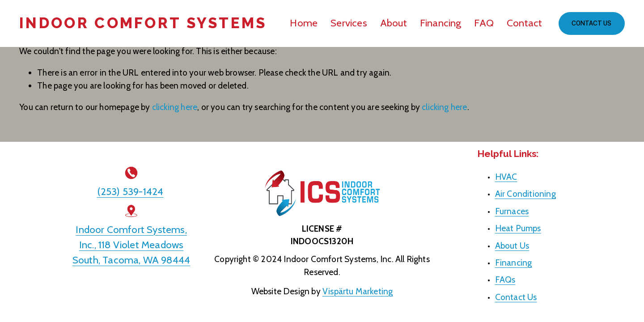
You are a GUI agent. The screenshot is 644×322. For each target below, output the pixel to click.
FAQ (484, 23)
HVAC (506, 177)
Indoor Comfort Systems (143, 23)
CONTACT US (591, 23)
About (394, 23)
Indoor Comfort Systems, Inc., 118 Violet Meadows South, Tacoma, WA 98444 (131, 245)
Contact (525, 23)
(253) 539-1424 (130, 191)
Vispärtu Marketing (358, 291)
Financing (441, 23)
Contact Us (516, 297)
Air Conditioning (525, 194)
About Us (512, 246)
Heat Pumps (518, 228)
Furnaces (512, 211)
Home (304, 23)
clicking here (175, 107)
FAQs (505, 280)
